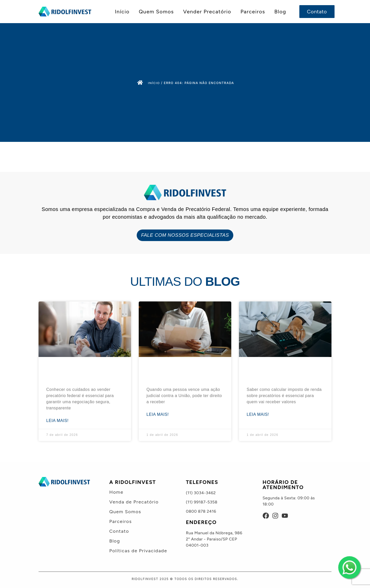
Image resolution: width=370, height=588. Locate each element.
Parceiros (253, 12)
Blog (280, 12)
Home (116, 492)
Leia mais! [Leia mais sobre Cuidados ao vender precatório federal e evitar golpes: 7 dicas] (57, 420)
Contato (119, 531)
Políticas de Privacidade (138, 550)
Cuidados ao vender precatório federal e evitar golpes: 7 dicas (80, 371)
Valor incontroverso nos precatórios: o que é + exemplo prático (177, 371)
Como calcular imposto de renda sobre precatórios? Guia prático (280, 371)
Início (122, 12)
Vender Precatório (207, 12)
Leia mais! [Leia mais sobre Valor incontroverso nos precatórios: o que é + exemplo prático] (158, 414)
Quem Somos (156, 12)
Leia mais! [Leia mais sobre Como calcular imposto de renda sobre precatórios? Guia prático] (258, 414)
